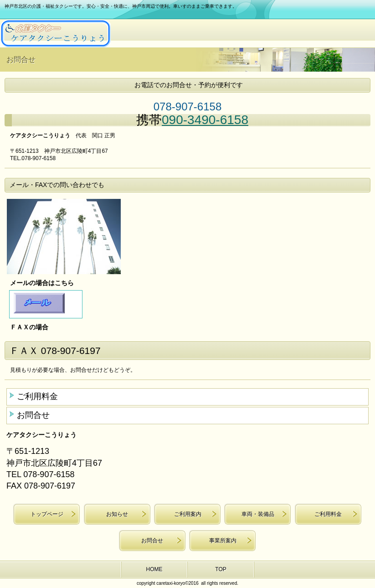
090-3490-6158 (205, 120)
